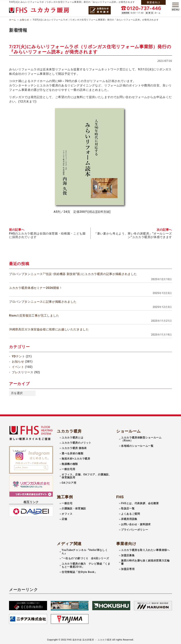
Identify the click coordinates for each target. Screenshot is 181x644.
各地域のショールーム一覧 (137, 445)
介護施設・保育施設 (74, 508)
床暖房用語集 (129, 518)
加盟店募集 (128, 554)
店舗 (64, 518)
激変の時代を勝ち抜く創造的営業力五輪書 (145, 561)
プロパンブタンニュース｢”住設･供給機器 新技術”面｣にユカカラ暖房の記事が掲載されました (73, 273)
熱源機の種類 (70, 463)
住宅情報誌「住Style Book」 (79, 571)
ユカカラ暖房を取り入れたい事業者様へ (145, 549)
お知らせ (24, 19)
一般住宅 (67, 502)
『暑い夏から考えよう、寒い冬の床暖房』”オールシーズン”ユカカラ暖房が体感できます (133, 234)
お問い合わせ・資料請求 (136, 523)
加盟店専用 (128, 568)
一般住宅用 (68, 468)
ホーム (13, 19)
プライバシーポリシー (135, 529)
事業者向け (153, 2)
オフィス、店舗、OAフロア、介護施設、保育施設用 (87, 475)
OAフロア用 (69, 482)
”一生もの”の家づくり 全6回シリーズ (85, 557)
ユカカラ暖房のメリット (76, 442)
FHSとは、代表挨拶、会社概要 (140, 502)
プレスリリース (23, 371)
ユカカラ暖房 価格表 (74, 447)
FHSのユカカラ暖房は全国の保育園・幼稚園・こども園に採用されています (47, 234)
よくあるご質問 (130, 513)
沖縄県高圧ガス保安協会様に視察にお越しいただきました (49, 328)
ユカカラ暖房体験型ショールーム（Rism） (141, 438)
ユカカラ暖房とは (72, 437)
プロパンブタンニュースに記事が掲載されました (43, 301)
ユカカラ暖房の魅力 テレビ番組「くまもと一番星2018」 (86, 564)
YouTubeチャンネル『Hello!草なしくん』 (85, 551)
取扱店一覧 (128, 508)
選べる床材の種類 (72, 452)
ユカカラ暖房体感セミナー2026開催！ (36, 287)
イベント (18, 366)
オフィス (67, 513)
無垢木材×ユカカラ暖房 (76, 458)
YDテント (18, 355)
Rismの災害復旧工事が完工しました (34, 314)
